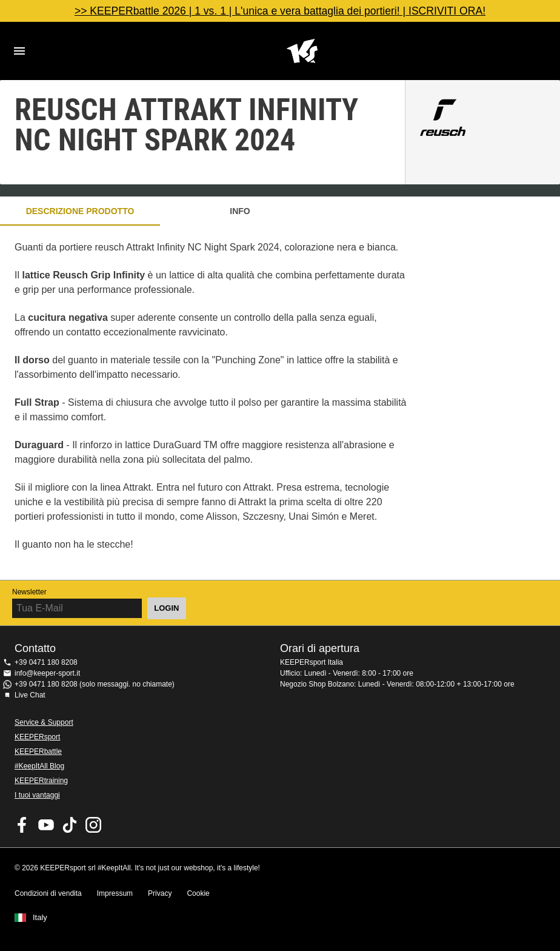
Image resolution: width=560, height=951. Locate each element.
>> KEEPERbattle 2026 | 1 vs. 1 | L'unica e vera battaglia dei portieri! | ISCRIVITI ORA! (280, 11)
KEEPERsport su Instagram (93, 825)
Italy (40, 918)
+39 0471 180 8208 (46, 662)
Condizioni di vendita (48, 893)
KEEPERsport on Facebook (22, 825)
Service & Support (44, 722)
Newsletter (29, 592)
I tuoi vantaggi (37, 795)
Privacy (160, 893)
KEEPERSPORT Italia (302, 51)
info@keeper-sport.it (47, 673)
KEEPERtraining (41, 781)
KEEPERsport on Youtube (46, 825)
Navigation (19, 51)
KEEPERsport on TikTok (70, 825)
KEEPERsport (37, 737)
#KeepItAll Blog (39, 766)
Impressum (115, 893)
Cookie (198, 893)
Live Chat (30, 695)
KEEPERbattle (38, 751)
